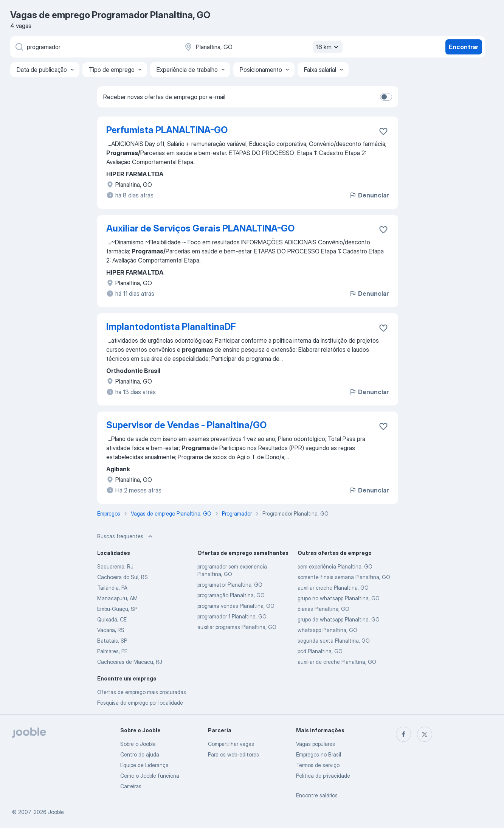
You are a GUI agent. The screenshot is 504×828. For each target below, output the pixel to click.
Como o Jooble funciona (150, 776)
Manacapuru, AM (117, 598)
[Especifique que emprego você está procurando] (93, 47)
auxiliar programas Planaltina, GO (237, 627)
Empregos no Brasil (319, 754)
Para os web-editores (233, 754)
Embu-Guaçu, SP (117, 609)
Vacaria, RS (111, 630)
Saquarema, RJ (115, 566)
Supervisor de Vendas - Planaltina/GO (186, 425)
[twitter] (425, 734)
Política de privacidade (323, 776)
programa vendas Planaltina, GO (236, 606)
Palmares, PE (112, 651)
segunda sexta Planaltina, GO (334, 641)
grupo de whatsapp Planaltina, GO (339, 619)
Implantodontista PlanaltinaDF (171, 327)
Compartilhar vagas (231, 744)
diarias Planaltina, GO (323, 609)
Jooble (56, 812)
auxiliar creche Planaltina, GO (333, 588)
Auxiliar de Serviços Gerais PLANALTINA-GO (200, 228)
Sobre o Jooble (138, 744)
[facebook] (403, 734)
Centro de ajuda (140, 754)
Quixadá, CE (112, 619)
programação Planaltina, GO (231, 595)
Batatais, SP (112, 641)
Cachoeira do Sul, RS (123, 577)
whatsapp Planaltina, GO (327, 630)
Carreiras (131, 786)
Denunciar (369, 195)
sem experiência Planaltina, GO (335, 566)
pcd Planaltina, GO (320, 651)
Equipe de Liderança (144, 765)
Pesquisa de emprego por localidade (140, 703)
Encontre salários (317, 795)
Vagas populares (316, 744)
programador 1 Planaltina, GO (232, 616)
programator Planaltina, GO (230, 585)
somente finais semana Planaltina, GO (344, 577)
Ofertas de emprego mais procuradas (142, 692)
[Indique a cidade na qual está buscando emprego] (262, 47)
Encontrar (464, 47)
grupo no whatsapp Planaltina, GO (339, 598)
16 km (328, 47)
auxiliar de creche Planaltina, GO (337, 662)
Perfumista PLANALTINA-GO (167, 130)
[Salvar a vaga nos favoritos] (383, 131)
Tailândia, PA (112, 588)
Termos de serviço (318, 765)
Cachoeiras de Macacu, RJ (130, 662)
